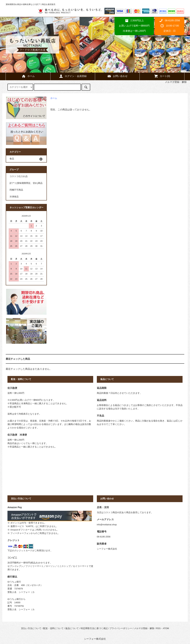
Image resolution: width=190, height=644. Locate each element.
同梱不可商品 (16, 190)
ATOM (166, 628)
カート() (162, 76)
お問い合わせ (117, 76)
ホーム (28, 76)
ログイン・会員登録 (73, 76)
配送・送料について (53, 628)
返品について (72, 628)
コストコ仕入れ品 (19, 176)
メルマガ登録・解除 (144, 628)
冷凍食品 (14, 197)
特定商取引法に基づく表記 (94, 628)
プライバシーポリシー (121, 628)
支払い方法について (31, 628)
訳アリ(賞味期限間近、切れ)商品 (26, 183)
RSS (158, 628)
